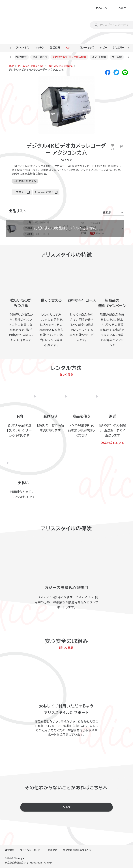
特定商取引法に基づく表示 (77, 850)
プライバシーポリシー (31, 850)
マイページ (101, 8)
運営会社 (10, 850)
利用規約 (53, 850)
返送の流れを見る (113, 443)
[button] (113, 213)
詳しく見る (67, 375)
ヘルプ (122, 8)
